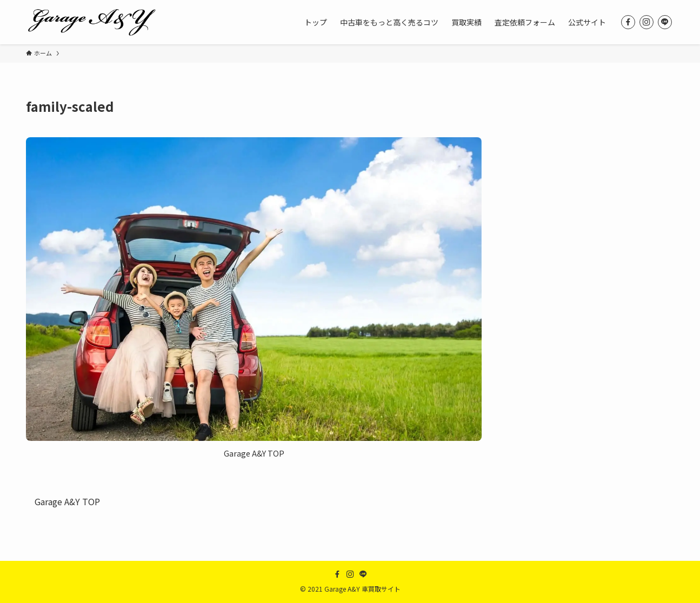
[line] (665, 22)
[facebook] (628, 22)
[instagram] (646, 22)
